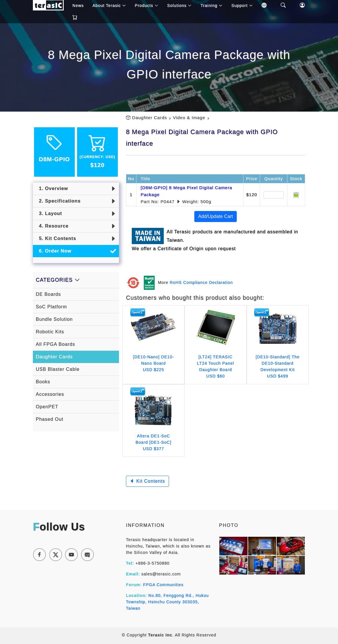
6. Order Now (54, 251)
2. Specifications (58, 201)
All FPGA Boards (55, 344)
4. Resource (52, 226)
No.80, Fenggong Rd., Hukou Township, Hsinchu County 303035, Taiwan (167, 602)
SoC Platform (51, 307)
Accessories (50, 394)
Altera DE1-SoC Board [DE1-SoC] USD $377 (153, 442)
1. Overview (52, 188)
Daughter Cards (150, 118)
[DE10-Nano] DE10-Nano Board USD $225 (154, 363)
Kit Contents (147, 481)
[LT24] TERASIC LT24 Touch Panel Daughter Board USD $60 (216, 366)
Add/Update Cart (215, 216)
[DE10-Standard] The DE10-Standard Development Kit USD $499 (278, 366)
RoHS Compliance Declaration (201, 282)
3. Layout (49, 213)
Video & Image (189, 118)
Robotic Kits (50, 332)
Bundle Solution (54, 319)
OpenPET (47, 407)
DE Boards (48, 294)
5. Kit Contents (56, 238)
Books (43, 382)
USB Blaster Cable (58, 369)
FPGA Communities (163, 585)
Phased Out (50, 419)
